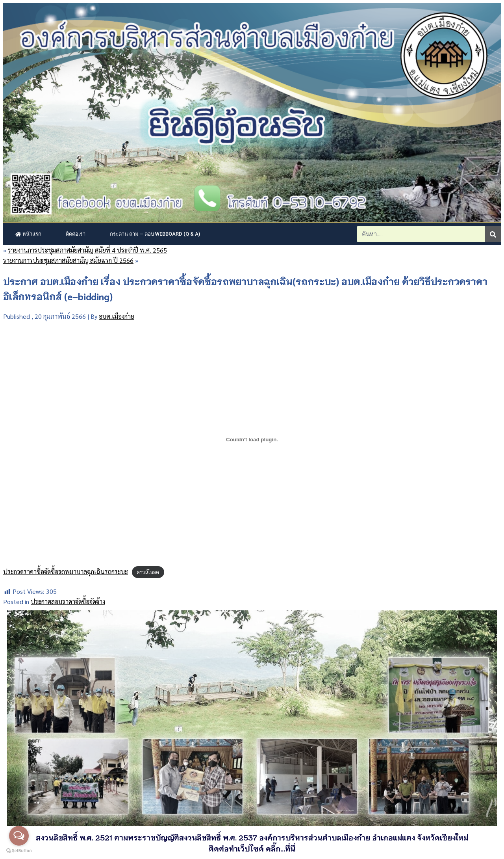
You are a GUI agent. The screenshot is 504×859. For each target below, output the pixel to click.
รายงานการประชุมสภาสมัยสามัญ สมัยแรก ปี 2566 (68, 260)
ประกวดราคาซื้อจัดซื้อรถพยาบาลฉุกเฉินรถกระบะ (66, 572)
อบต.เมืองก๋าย (117, 316)
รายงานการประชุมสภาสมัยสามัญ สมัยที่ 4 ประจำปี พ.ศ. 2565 (87, 250)
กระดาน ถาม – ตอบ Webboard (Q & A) (155, 234)
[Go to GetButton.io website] (19, 851)
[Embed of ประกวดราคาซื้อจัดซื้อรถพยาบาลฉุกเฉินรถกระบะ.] (252, 440)
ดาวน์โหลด (148, 572)
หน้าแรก (28, 234)
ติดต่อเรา (76, 234)
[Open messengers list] (19, 836)
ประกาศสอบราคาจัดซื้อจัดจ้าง (68, 601)
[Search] (493, 234)
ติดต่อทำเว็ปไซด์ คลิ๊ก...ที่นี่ (252, 848)
